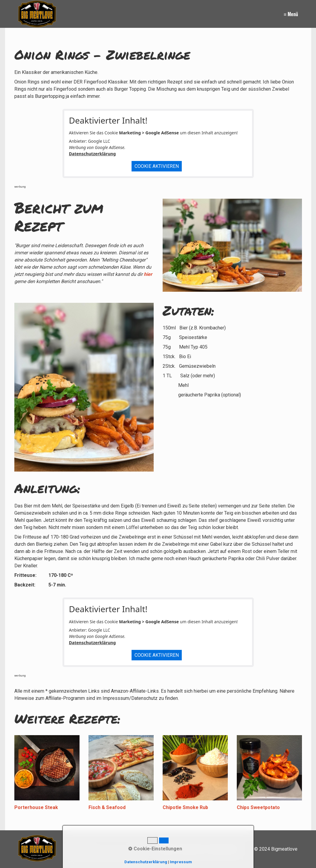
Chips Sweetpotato (258, 807)
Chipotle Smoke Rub (185, 807)
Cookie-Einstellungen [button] (155, 849)
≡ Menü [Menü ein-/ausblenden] (291, 14)
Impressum (181, 862)
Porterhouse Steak (36, 807)
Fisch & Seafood (107, 807)
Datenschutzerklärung (93, 154)
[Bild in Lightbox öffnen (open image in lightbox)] (84, 387)
